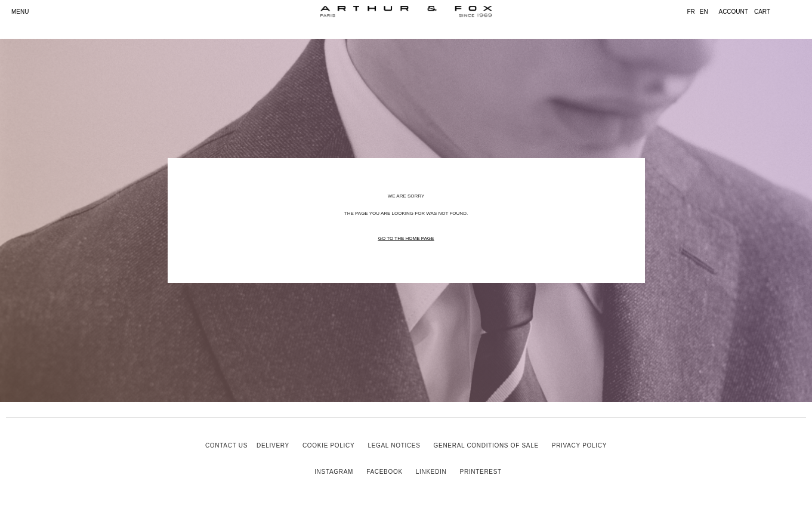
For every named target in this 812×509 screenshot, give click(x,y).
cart (762, 12)
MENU (20, 12)
